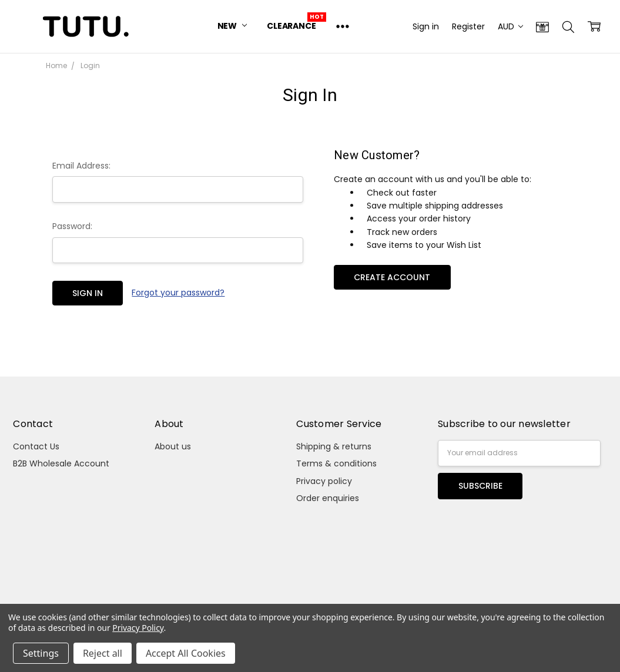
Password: (72, 226)
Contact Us (36, 446)
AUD (510, 26)
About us (173, 446)
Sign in (426, 26)
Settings (41, 653)
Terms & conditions (336, 463)
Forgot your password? (178, 293)
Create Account (392, 277)
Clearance (291, 26)
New (232, 26)
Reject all (103, 653)
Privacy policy (324, 481)
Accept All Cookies (186, 653)
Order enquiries (328, 498)
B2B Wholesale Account (61, 463)
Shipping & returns (334, 446)
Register (468, 26)
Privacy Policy (138, 628)
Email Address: (81, 166)
